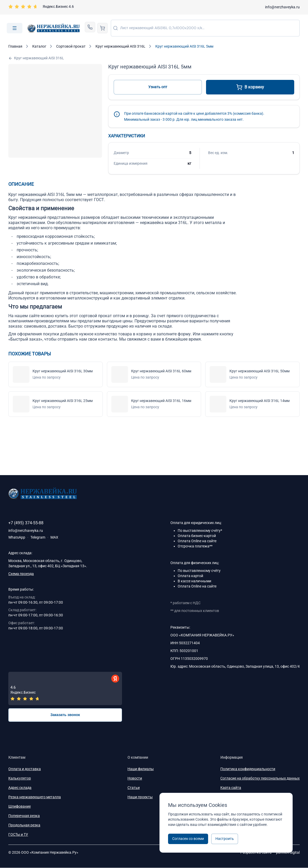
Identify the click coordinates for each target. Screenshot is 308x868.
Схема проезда (21, 574)
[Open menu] (15, 28)
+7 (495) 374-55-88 (26, 523)
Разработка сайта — (270, 853)
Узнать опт (158, 87)
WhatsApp (17, 537)
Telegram (38, 537)
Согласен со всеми (188, 839)
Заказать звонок (65, 715)
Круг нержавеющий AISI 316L (36, 58)
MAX (54, 537)
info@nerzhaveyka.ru (282, 7)
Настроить (225, 839)
